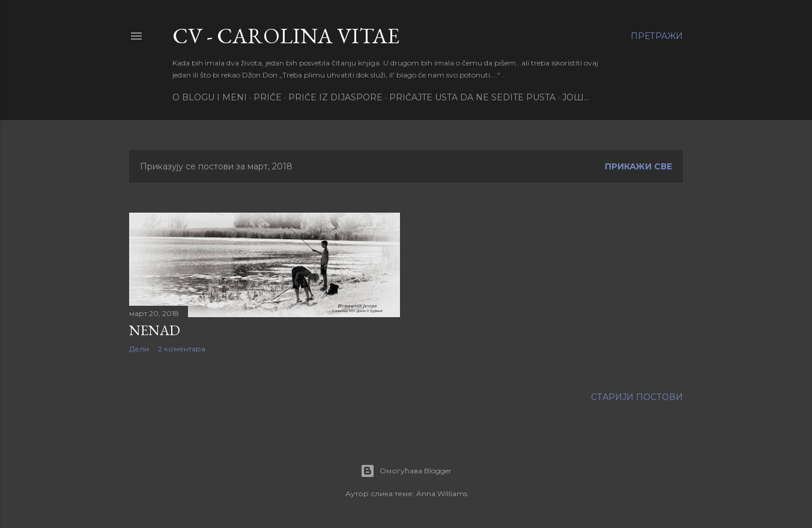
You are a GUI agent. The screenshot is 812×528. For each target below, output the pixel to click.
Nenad (155, 330)
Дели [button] (139, 349)
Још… (576, 97)
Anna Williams (442, 493)
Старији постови (637, 397)
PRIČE (268, 97)
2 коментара (182, 349)
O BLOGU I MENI (210, 97)
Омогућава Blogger (406, 471)
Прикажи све (638, 166)
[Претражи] (657, 36)
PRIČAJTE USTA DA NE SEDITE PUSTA (472, 97)
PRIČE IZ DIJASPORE (335, 97)
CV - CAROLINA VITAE (286, 36)
